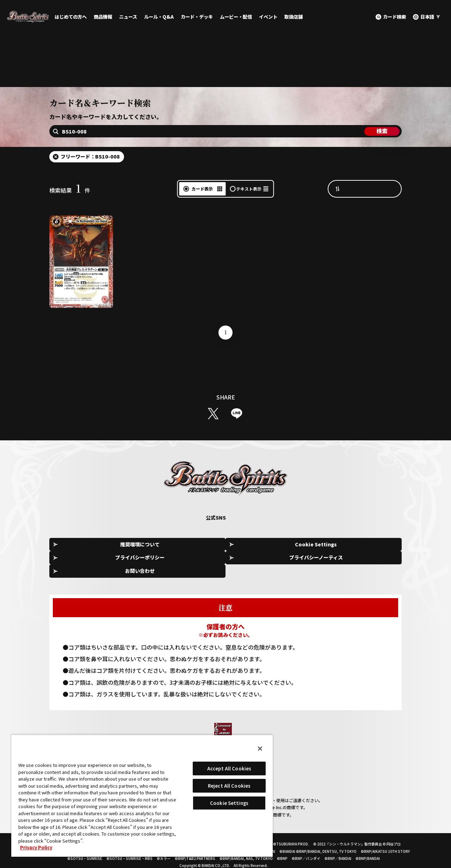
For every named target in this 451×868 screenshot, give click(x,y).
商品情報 (103, 17)
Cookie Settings (157, 563)
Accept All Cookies (229, 768)
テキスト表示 (249, 207)
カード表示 (202, 207)
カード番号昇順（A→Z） (372, 206)
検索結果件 (70, 208)
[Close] (260, 749)
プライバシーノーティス (299, 563)
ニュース (128, 17)
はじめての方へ (71, 17)
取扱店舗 (294, 17)
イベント (268, 17)
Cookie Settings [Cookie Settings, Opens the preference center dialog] (229, 803)
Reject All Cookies (229, 786)
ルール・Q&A (159, 17)
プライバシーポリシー (228, 563)
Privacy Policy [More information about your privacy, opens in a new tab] (36, 847)
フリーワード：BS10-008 (90, 174)
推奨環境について (86, 563)
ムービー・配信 (236, 17)
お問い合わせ (370, 563)
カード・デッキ (197, 17)
